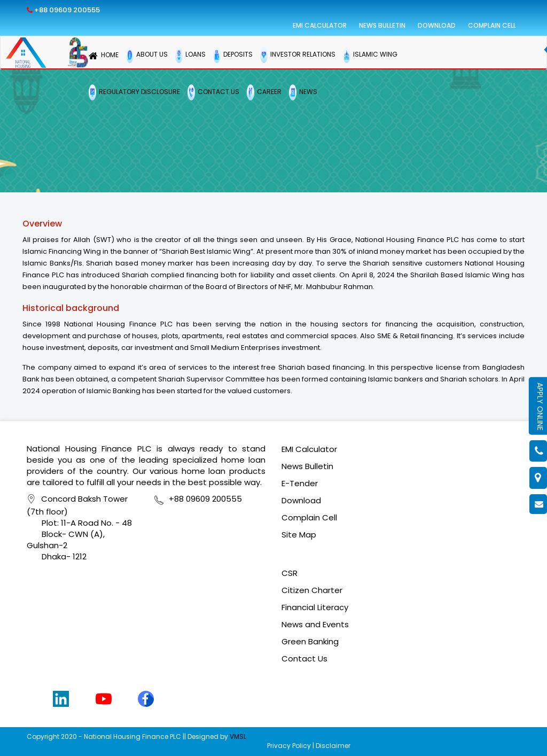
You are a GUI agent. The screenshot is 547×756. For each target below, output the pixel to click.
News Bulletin (382, 25)
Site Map (299, 535)
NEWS (303, 92)
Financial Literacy (315, 607)
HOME (104, 56)
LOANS (190, 55)
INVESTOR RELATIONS (298, 55)
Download (437, 25)
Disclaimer (333, 746)
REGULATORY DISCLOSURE (134, 92)
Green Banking (310, 641)
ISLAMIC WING (370, 55)
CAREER (264, 92)
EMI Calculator (320, 25)
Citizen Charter (312, 590)
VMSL (238, 736)
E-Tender (300, 483)
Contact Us (304, 658)
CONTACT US (213, 92)
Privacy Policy (289, 746)
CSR (290, 573)
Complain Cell (492, 25)
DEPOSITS (233, 55)
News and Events (315, 624)
